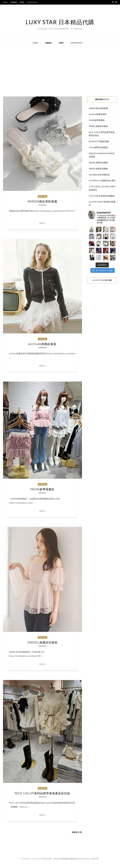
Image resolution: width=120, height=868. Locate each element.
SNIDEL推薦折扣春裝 (42, 642)
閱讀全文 (42, 223)
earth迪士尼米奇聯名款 (99, 175)
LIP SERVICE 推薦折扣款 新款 (102, 180)
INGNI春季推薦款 (42, 489)
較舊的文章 (77, 832)
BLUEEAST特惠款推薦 (99, 141)
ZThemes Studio (69, 859)
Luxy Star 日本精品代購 (60, 22)
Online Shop (32, 2)
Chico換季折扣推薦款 (98, 147)
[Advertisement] (60, 69)
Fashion (42, 196)
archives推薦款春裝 (42, 344)
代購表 (22, 2)
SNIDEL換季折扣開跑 (98, 163)
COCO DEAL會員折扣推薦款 (102, 196)
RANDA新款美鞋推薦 (42, 201)
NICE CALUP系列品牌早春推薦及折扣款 (42, 793)
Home (5, 2)
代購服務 (14, 2)
